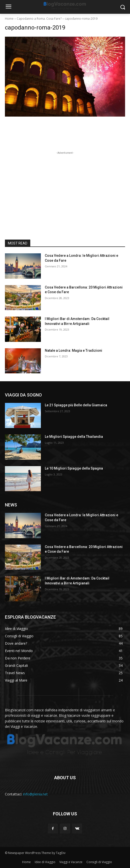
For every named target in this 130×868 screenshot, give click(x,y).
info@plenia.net (35, 794)
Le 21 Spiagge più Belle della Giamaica (76, 405)
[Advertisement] (65, 186)
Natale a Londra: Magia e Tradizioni (73, 350)
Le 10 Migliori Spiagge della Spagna (74, 468)
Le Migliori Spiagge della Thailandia (74, 437)
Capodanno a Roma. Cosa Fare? (39, 19)
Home (9, 19)
